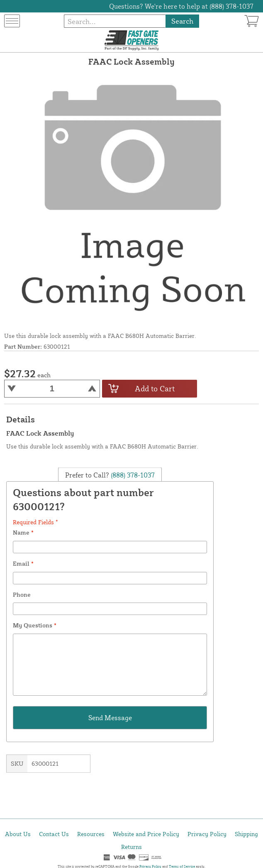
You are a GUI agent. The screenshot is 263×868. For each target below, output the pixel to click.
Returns (131, 847)
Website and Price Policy (146, 834)
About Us (18, 834)
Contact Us (54, 834)
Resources (91, 834)
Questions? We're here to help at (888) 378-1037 (181, 6)
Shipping (246, 834)
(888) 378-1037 (132, 475)
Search (182, 21)
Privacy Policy (207, 834)
